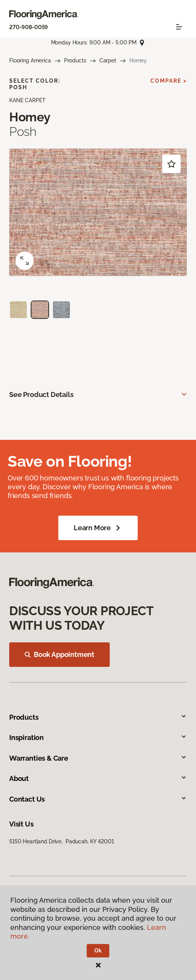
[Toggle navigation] (179, 27)
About (98, 778)
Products (75, 60)
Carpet (108, 60)
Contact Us (98, 799)
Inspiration (98, 737)
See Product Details (41, 394)
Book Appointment (59, 654)
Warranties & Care (98, 758)
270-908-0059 (29, 27)
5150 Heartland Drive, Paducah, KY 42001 (61, 841)
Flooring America (30, 60)
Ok (98, 951)
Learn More (98, 528)
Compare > (169, 81)
